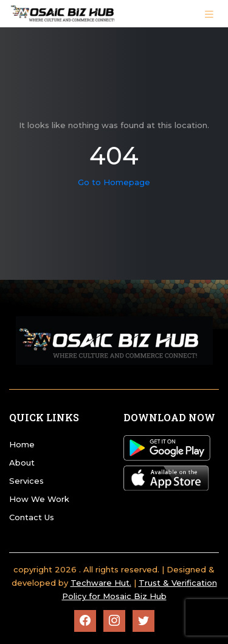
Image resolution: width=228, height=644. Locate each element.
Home (22, 444)
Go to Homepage (114, 182)
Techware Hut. (101, 583)
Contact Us (32, 517)
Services (26, 481)
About (22, 463)
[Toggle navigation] (209, 13)
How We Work (39, 499)
